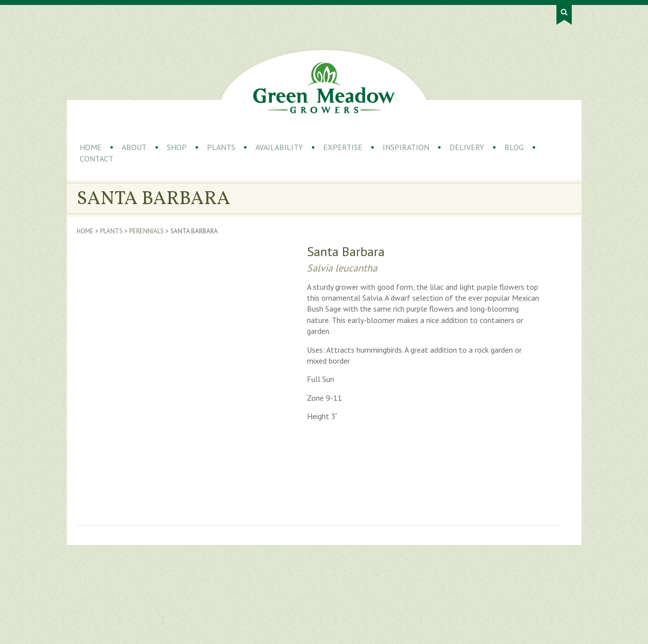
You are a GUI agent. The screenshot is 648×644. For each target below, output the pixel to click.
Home (91, 147)
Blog (514, 147)
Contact (97, 159)
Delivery (467, 147)
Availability (279, 147)
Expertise (343, 147)
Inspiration (406, 147)
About (134, 147)
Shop (177, 147)
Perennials (147, 231)
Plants (221, 147)
